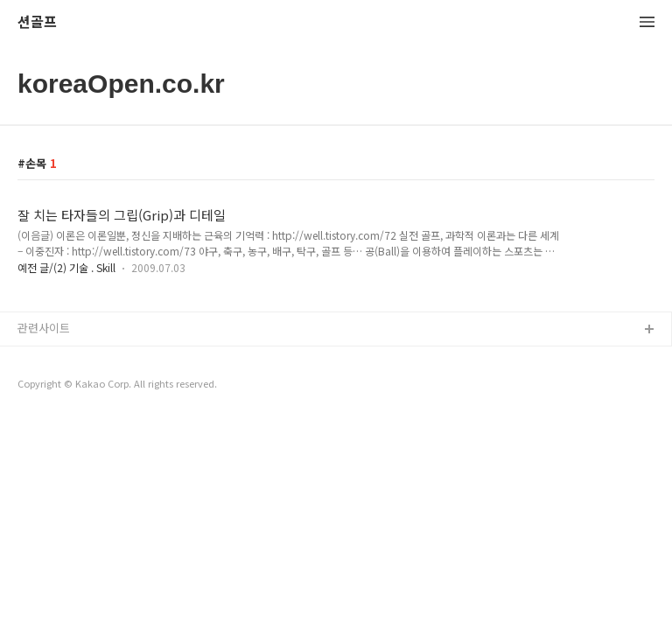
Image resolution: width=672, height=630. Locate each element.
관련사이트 (44, 328)
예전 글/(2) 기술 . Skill (66, 267)
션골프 (37, 22)
